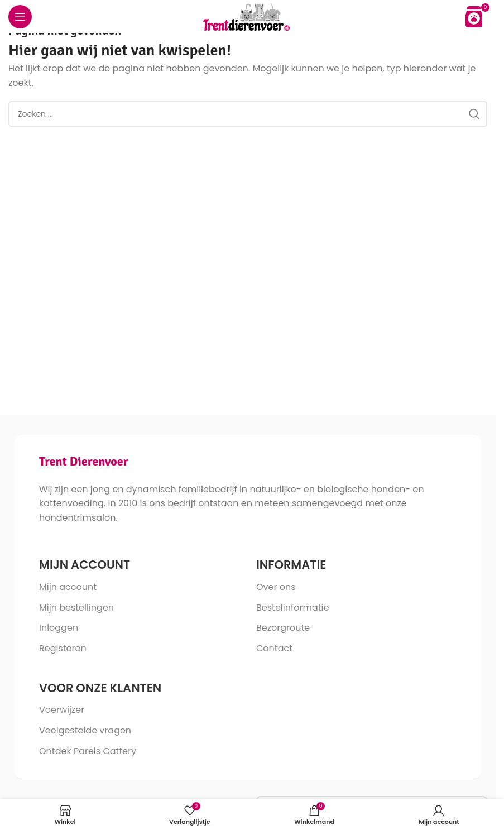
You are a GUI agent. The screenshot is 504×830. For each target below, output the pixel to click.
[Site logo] (248, 16)
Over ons (276, 587)
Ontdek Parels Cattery (88, 751)
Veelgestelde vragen (85, 730)
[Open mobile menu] (20, 17)
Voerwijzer (62, 710)
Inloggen (59, 628)
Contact (274, 648)
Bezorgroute (283, 628)
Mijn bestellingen (76, 608)
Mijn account (68, 587)
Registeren (63, 648)
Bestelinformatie (292, 608)
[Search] (248, 114)
